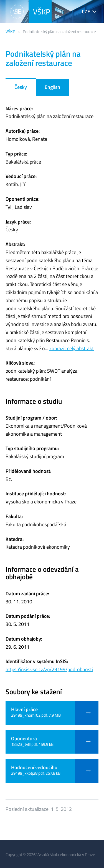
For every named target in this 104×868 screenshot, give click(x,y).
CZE (86, 12)
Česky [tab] (21, 87)
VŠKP (42, 12)
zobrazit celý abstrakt (72, 348)
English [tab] (52, 87)
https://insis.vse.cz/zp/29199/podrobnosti (49, 669)
